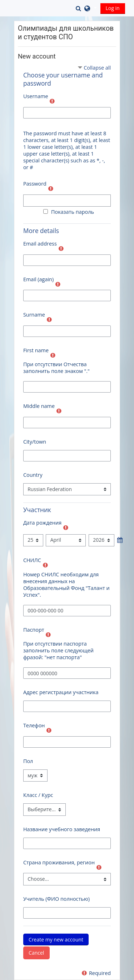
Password (35, 184)
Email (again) (38, 279)
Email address (40, 244)
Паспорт (34, 630)
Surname (34, 315)
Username (36, 96)
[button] (79, 8)
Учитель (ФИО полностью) (56, 899)
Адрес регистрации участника (61, 692)
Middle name (39, 406)
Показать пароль (71, 212)
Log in (113, 8)
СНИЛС (32, 560)
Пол (28, 761)
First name (36, 350)
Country (33, 475)
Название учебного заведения (62, 829)
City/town (35, 442)
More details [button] (41, 231)
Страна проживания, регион (59, 862)
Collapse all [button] (97, 68)
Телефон (34, 725)
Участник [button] (37, 510)
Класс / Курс (38, 795)
